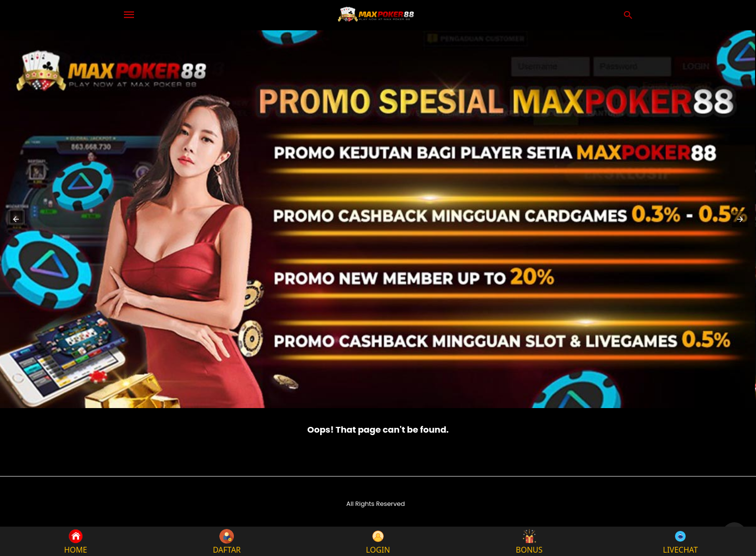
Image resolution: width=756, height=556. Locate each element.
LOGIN (378, 541)
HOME (76, 541)
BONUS (529, 541)
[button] (16, 219)
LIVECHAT (680, 541)
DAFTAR (227, 541)
